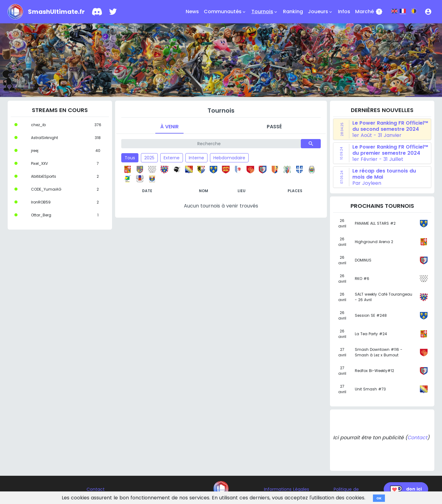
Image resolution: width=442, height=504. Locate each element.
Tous (130, 158)
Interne (196, 158)
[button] (428, 12)
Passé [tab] (274, 127)
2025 (149, 158)
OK (379, 498)
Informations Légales (287, 489)
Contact (417, 438)
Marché (369, 12)
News (192, 12)
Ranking (293, 12)
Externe (172, 158)
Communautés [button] (225, 12)
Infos (344, 12)
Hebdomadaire (229, 158)
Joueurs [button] (320, 12)
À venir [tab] (169, 127)
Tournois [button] (265, 12)
